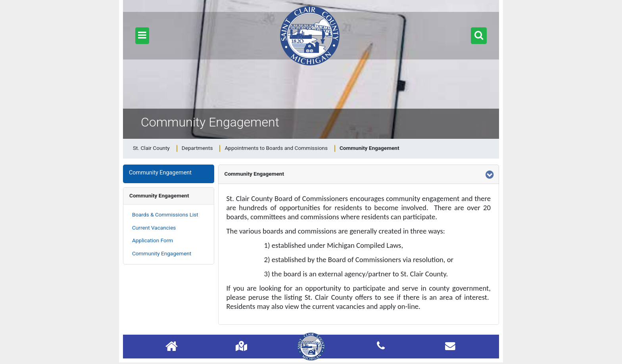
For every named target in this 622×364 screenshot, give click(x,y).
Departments (197, 148)
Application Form (153, 240)
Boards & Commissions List (165, 215)
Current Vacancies (154, 228)
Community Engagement (159, 195)
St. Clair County (151, 148)
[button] (142, 36)
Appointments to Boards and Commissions (276, 148)
